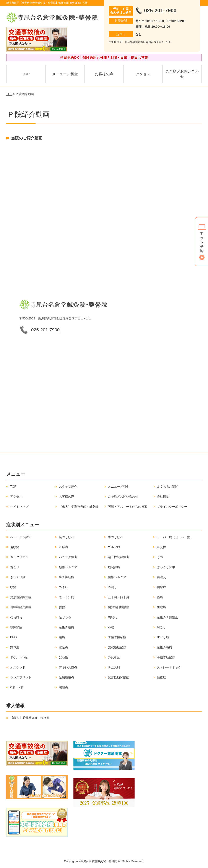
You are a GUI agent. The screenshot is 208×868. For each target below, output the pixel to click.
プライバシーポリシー (172, 507)
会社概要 (163, 496)
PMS (13, 637)
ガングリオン (19, 557)
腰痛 (62, 637)
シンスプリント (21, 677)
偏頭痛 (15, 547)
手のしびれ (115, 537)
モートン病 (67, 597)
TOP (26, 74)
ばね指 (63, 657)
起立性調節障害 (119, 557)
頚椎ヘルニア (68, 567)
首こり (15, 567)
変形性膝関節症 (21, 597)
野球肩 (63, 547)
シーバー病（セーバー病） (175, 537)
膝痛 (160, 597)
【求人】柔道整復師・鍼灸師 (79, 507)
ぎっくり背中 (166, 567)
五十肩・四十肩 (119, 597)
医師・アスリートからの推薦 (128, 507)
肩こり (161, 627)
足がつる (65, 617)
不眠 (111, 627)
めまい (63, 587)
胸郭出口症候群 (119, 607)
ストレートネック (169, 667)
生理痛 (161, 607)
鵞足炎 (63, 647)
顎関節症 (16, 627)
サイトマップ (19, 507)
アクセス (143, 74)
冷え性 (161, 547)
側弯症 (161, 587)
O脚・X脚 (17, 687)
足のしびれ (67, 537)
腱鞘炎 (63, 687)
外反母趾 (114, 657)
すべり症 (163, 637)
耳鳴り (112, 587)
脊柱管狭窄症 (117, 637)
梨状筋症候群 (117, 647)
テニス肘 (114, 667)
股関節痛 (114, 567)
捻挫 (62, 607)
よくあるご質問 (167, 487)
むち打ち (16, 617)
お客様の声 (104, 74)
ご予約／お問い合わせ (182, 74)
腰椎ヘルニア (117, 577)
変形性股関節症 (119, 677)
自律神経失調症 (21, 607)
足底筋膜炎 (67, 677)
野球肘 (15, 647)
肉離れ (112, 617)
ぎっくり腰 (18, 577)
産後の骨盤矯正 (167, 617)
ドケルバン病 (19, 657)
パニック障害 (68, 557)
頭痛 (13, 587)
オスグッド (18, 667)
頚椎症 (161, 677)
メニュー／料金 (65, 74)
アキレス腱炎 (68, 667)
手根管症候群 (166, 657)
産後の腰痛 (67, 627)
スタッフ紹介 (68, 487)
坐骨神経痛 (67, 577)
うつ (160, 557)
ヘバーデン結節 (21, 537)
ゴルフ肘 (114, 547)
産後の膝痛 (164, 647)
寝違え (161, 577)
